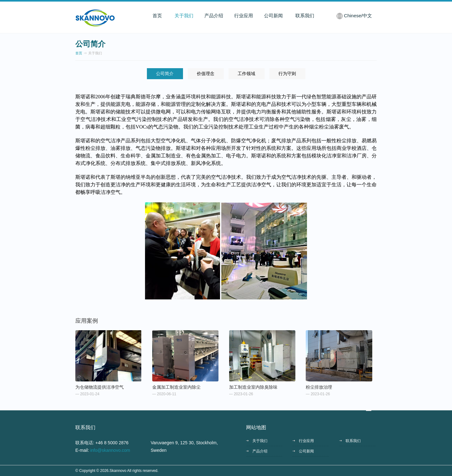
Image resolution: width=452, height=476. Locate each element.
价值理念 (206, 74)
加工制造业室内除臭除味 (253, 387)
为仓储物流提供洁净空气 (100, 387)
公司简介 (165, 74)
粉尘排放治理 (319, 387)
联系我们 (305, 16)
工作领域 (246, 74)
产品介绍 (214, 16)
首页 (157, 16)
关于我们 (184, 16)
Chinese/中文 (358, 16)
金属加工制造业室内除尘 (176, 387)
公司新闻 (273, 16)
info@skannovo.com (110, 450)
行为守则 (287, 74)
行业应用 (244, 16)
